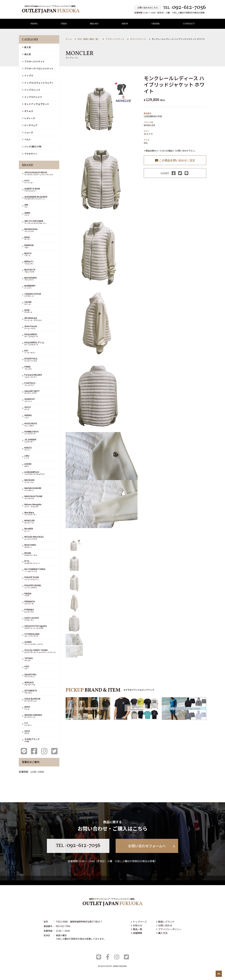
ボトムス (28, 111)
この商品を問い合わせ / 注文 (175, 160)
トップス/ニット (31, 90)
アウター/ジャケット (34, 61)
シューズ (28, 132)
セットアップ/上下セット (36, 104)
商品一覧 (137, 929)
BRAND (94, 24)
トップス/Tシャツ (32, 97)
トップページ (139, 922)
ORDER (155, 24)
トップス (28, 76)
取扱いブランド (165, 922)
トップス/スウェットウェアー (38, 83)
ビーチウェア (30, 125)
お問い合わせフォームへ (152, 846)
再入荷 (27, 54)
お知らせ (137, 925)
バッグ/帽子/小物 (32, 147)
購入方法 (162, 933)
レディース (29, 118)
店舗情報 (137, 933)
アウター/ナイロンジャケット (38, 68)
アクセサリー (30, 154)
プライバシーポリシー (169, 929)
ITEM (64, 24)
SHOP (125, 24)
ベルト (27, 139)
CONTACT (189, 24)
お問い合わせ (164, 925)
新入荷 (27, 47)
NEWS (34, 24)
